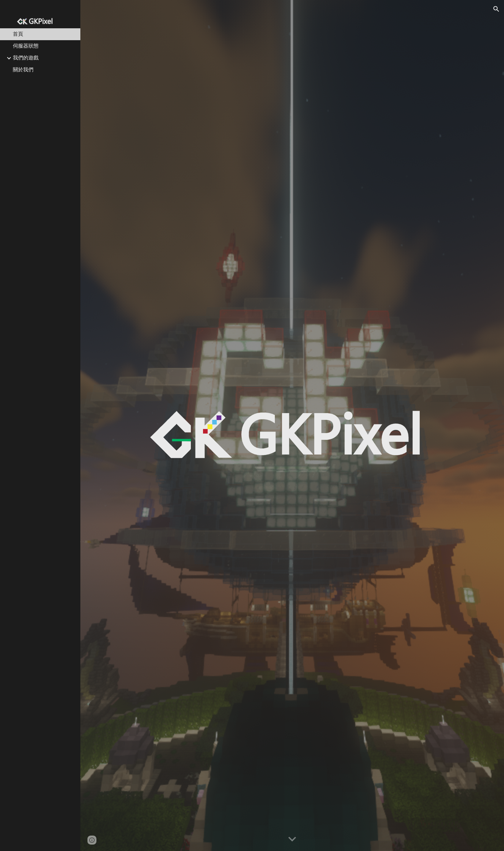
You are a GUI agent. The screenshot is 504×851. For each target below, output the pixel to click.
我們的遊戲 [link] (26, 58)
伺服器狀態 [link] (26, 46)
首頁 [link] (18, 34)
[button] (496, 9)
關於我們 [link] (23, 70)
